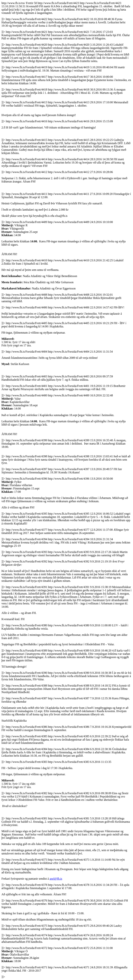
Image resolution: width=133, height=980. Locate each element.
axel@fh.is (56, 879)
